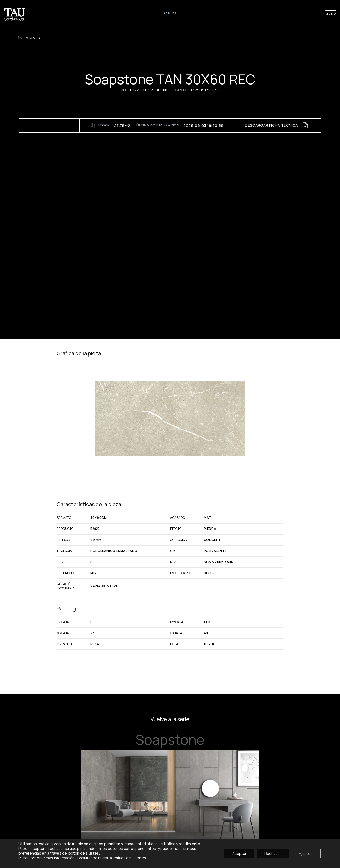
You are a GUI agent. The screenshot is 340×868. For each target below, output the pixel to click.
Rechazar (273, 853)
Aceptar (239, 853)
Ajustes (306, 853)
